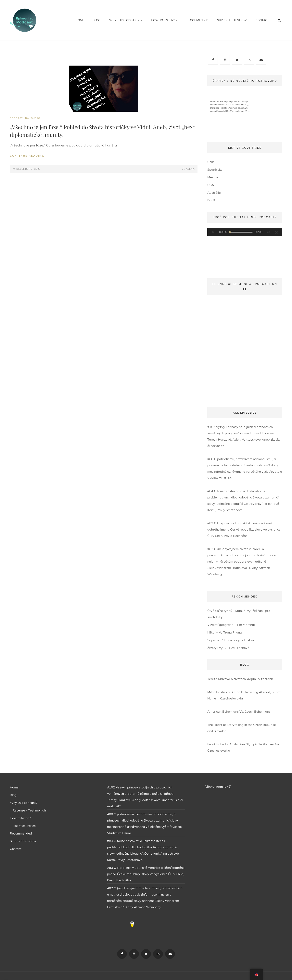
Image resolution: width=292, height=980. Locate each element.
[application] (245, 113)
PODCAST (16, 118)
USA (211, 185)
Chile (211, 162)
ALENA (190, 169)
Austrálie (214, 193)
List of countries (24, 826)
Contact (262, 20)
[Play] (213, 232)
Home (80, 20)
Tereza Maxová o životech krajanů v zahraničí (241, 679)
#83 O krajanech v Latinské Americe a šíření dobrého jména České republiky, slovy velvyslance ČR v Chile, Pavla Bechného (244, 529)
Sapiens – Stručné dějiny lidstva (231, 640)
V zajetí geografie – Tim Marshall (231, 625)
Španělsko (215, 170)
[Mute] (268, 232)
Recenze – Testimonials (30, 810)
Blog (97, 20)
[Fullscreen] (276, 232)
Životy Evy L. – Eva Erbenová (228, 648)
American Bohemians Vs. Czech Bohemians (239, 711)
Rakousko (33, 118)
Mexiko (213, 177)
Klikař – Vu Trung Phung (225, 632)
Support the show (232, 20)
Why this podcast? (124, 20)
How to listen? (163, 20)
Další (211, 200)
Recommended (197, 20)
